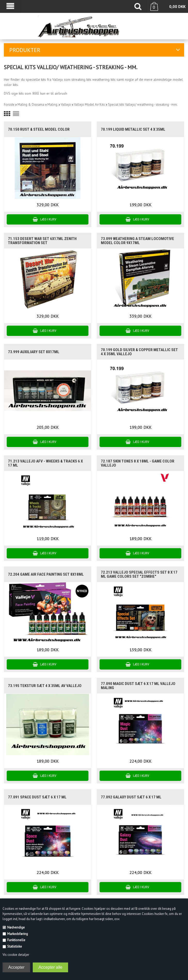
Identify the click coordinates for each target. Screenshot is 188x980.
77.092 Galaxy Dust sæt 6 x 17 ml (131, 797)
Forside (9, 105)
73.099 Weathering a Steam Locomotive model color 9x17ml (137, 241)
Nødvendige (16, 927)
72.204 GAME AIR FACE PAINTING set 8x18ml (46, 574)
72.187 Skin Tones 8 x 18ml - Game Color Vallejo (138, 463)
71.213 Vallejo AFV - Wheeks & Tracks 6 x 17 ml (45, 463)
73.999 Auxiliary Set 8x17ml (34, 352)
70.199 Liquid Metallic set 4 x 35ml (133, 129)
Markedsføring (18, 934)
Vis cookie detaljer (16, 955)
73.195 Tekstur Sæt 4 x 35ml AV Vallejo (45, 686)
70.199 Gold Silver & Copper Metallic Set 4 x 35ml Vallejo (139, 352)
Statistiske (15, 946)
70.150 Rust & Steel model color (39, 129)
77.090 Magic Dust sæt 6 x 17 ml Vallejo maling (138, 686)
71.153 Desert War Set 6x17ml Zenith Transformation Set (42, 241)
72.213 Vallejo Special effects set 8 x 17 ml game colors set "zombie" (139, 574)
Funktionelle (16, 940)
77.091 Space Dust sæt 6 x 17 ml (37, 797)
